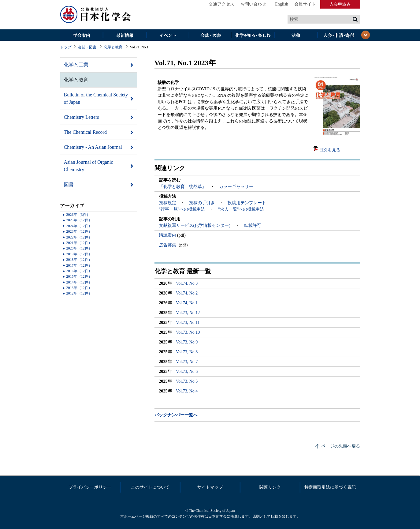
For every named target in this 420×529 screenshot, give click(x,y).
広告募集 (168, 245)
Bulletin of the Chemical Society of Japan (96, 98)
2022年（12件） (79, 237)
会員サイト (305, 4)
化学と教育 (113, 47)
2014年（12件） (79, 282)
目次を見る (330, 150)
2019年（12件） (79, 254)
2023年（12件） (79, 231)
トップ (66, 47)
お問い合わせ (253, 4)
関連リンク (270, 487)
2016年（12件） (79, 271)
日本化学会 (96, 15)
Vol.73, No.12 (188, 313)
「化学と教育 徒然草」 (183, 187)
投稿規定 (168, 203)
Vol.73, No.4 (187, 391)
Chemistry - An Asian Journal (93, 147)
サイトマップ (210, 487)
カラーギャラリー (236, 187)
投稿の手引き (202, 203)
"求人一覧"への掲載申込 (241, 209)
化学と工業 (76, 65)
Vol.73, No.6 (187, 371)
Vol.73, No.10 (188, 332)
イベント (167, 36)
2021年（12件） (79, 243)
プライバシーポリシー (90, 487)
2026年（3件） (78, 215)
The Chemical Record (85, 132)
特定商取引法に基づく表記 (330, 487)
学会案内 (82, 36)
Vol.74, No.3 (187, 283)
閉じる (366, 35)
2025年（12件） (79, 220)
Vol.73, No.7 (187, 362)
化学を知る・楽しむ (253, 36)
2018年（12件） (79, 260)
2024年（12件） (79, 226)
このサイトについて (150, 487)
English (282, 4)
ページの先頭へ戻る (341, 446)
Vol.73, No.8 (187, 352)
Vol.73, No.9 (187, 342)
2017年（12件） (79, 265)
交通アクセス (221, 4)
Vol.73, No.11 (188, 323)
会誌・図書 (210, 36)
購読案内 (168, 235)
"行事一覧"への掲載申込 (182, 209)
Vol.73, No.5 (187, 381)
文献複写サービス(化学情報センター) (195, 225)
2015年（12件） (79, 276)
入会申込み (340, 4)
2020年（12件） (79, 248)
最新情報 (125, 36)
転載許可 (253, 225)
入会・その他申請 (339, 36)
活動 (296, 36)
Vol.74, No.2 (187, 293)
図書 (69, 184)
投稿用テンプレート (247, 203)
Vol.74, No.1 (187, 303)
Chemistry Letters (82, 117)
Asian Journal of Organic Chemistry (89, 166)
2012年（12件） (79, 293)
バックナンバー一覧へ (176, 415)
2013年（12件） (79, 288)
